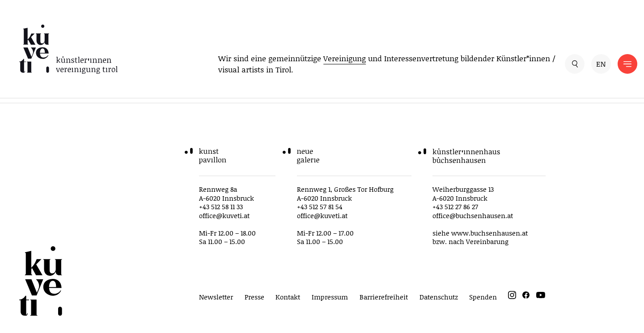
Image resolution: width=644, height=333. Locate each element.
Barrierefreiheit (384, 297)
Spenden (483, 297)
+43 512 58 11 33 (221, 207)
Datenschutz (439, 297)
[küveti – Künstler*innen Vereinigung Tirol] (68, 49)
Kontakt (288, 297)
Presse (254, 297)
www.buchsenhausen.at (489, 233)
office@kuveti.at (224, 215)
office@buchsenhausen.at (473, 215)
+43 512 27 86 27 (455, 207)
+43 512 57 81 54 (320, 207)
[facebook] (526, 297)
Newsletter (216, 297)
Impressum (330, 297)
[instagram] (512, 297)
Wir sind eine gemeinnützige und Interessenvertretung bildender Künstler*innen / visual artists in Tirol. (387, 64)
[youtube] (541, 297)
